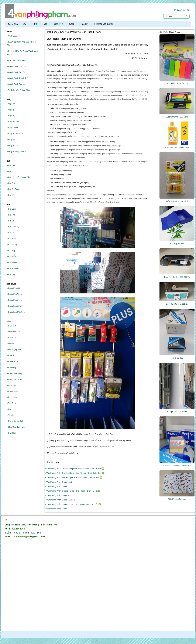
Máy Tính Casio (15, 379)
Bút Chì (11, 183)
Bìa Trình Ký (13, 227)
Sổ (9, 409)
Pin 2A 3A (12, 397)
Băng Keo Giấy (14, 288)
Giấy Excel (12, 140)
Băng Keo (59, 24)
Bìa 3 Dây (12, 262)
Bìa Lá (11, 221)
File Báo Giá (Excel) (16, 60)
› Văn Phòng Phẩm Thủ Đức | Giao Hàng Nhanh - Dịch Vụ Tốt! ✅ (74, 477)
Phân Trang (13, 391)
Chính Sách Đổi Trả (16, 72)
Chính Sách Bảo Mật (17, 84)
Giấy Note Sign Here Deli (177, 201)
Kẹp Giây (12, 367)
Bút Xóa (11, 195)
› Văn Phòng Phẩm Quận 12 (57, 486)
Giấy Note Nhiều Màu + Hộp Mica (177, 466)
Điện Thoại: (23, 533)
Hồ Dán (11, 344)
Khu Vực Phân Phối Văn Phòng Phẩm (21, 44)
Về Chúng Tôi (14, 36)
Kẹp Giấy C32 (177, 358)
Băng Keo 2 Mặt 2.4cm (177, 412)
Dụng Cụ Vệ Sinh (15, 421)
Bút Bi (10, 171)
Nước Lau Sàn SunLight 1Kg (177, 147)
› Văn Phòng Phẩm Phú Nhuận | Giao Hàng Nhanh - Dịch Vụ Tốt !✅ (75, 469)
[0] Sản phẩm (180, 10)
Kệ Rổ (11, 356)
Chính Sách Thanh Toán (18, 78)
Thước (11, 415)
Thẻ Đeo (11, 403)
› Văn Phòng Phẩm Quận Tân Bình (60, 482)
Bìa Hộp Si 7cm (177, 244)
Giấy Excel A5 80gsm (177, 499)
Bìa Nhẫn (12, 256)
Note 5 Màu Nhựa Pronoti (177, 83)
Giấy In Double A (15, 134)
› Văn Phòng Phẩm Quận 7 (57, 509)
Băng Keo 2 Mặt (15, 300)
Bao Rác (11, 433)
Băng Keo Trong (15, 294)
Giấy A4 (11, 104)
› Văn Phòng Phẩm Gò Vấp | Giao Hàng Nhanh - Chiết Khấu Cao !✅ (75, 473)
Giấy (27, 24)
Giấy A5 (11, 116)
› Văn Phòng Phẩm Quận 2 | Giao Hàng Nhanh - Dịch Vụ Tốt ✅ (73, 491)
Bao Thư (12, 326)
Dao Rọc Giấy (14, 332)
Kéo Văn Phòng (15, 373)
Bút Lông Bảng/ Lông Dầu (19, 177)
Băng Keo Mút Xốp (16, 312)
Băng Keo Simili (15, 306)
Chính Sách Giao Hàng (18, 66)
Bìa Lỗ (11, 233)
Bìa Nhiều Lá (13, 268)
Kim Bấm (12, 338)
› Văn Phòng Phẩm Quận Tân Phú (60, 500)
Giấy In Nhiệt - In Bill (17, 151)
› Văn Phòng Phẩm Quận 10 (57, 495)
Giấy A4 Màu (13, 122)
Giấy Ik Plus (13, 146)
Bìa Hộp (11, 251)
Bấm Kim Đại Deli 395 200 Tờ (177, 277)
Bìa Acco (12, 239)
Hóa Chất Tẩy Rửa (16, 427)
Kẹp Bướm (12, 361)
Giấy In (11, 110)
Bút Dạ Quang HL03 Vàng (177, 117)
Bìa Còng (12, 209)
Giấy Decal (12, 128)
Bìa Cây (11, 274)
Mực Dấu (12, 385)
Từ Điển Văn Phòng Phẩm (19, 90)
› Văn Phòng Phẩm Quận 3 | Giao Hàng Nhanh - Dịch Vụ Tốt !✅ (73, 504)
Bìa (47, 24)
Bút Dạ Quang (14, 189)
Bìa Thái (11, 215)
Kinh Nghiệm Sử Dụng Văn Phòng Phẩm (23, 53)
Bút (37, 24)
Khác (73, 24)
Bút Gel (11, 165)
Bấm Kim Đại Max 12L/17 (177, 304)
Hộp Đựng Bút (14, 350)
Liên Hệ (86, 24)
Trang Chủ (13, 24)
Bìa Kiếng (12, 245)
